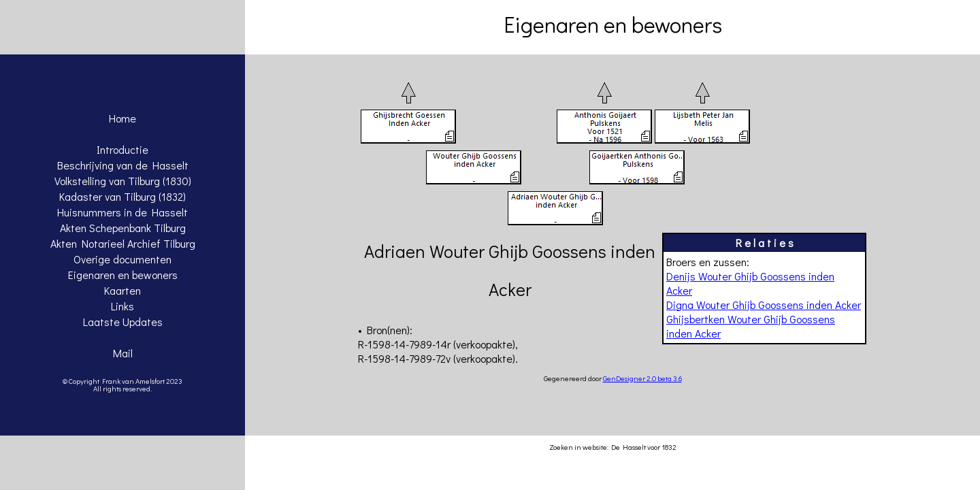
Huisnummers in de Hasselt (122, 212)
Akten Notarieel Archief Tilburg (123, 243)
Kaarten (122, 290)
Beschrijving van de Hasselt (123, 165)
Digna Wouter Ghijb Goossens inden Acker (764, 305)
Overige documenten (122, 259)
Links (122, 306)
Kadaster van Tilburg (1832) (122, 196)
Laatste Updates (123, 322)
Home (122, 118)
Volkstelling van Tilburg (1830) (123, 181)
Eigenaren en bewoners (123, 275)
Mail (123, 353)
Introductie (122, 149)
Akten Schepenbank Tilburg (123, 228)
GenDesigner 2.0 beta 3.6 (642, 378)
